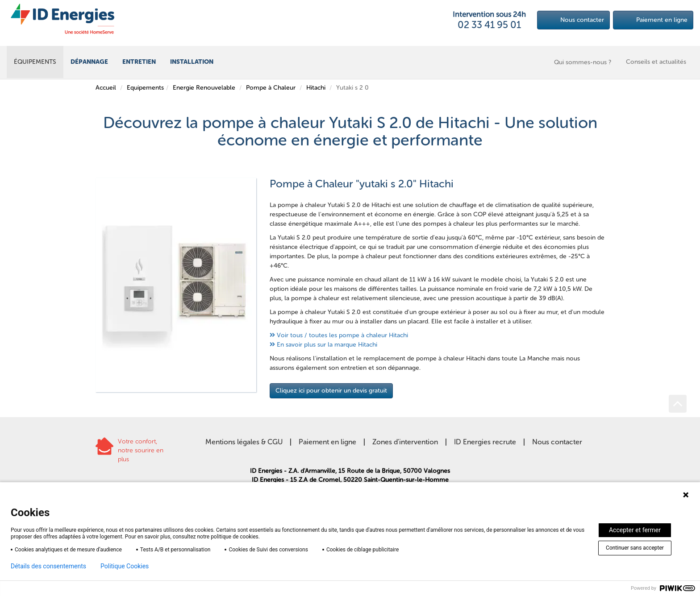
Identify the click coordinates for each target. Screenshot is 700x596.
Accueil (106, 88)
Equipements (145, 88)
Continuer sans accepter (635, 548)
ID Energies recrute (485, 442)
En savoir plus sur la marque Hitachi (327, 345)
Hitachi (316, 88)
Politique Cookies (125, 566)
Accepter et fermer (635, 530)
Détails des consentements (48, 566)
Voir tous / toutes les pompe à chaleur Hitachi (342, 335)
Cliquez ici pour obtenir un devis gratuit (331, 391)
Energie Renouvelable (204, 88)
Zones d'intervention (405, 442)
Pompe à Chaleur (271, 88)
